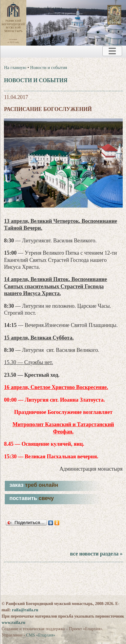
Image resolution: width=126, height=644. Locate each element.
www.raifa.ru (13, 623)
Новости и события (49, 67)
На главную (15, 67)
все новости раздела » (96, 554)
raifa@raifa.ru (25, 610)
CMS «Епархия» (41, 635)
